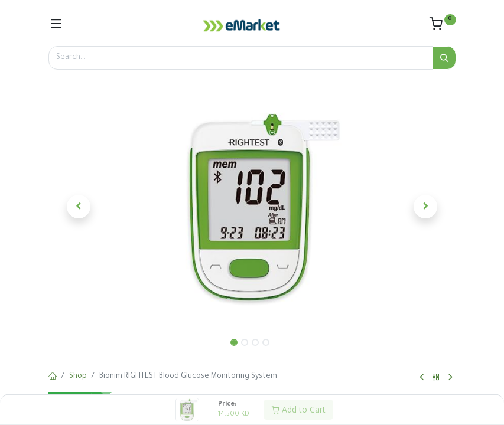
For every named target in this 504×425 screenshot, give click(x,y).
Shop (78, 377)
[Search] (444, 58)
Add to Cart (298, 409)
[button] (79, 207)
